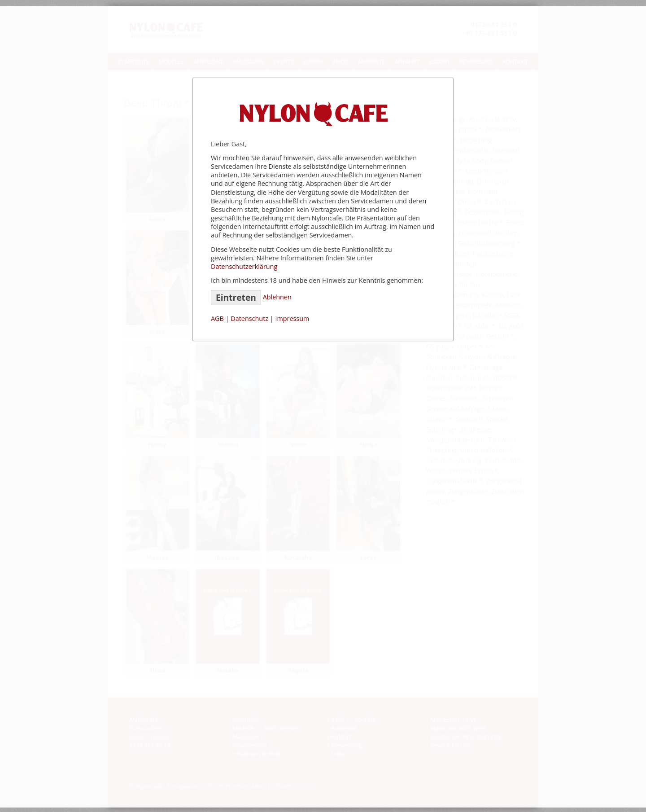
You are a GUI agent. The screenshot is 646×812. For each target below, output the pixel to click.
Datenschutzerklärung (244, 266)
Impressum (292, 318)
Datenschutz (249, 318)
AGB (217, 318)
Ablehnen (277, 297)
